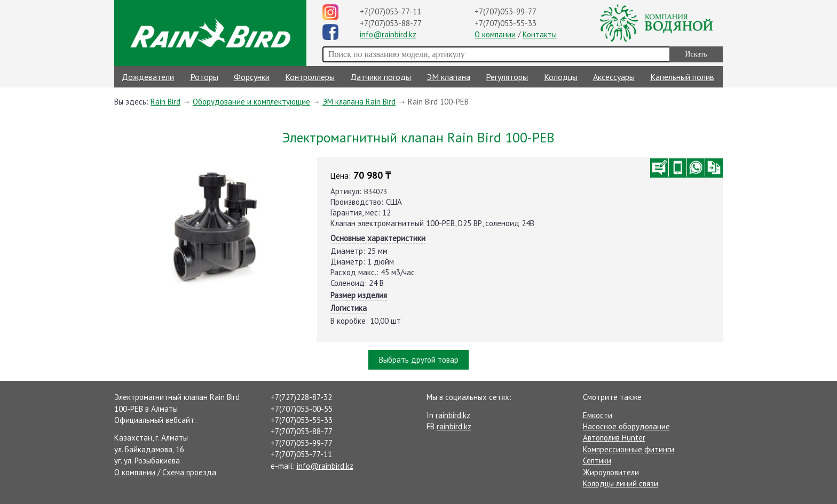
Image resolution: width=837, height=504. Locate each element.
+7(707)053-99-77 (506, 11)
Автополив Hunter (614, 438)
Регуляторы (507, 77)
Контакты (540, 34)
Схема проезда (189, 472)
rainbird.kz (453, 415)
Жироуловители (611, 472)
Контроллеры (310, 77)
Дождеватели (148, 77)
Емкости (598, 415)
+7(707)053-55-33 (506, 23)
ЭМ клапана (449, 77)
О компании (495, 34)
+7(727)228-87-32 (301, 397)
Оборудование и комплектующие (251, 102)
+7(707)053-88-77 (391, 23)
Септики (597, 461)
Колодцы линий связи (621, 483)
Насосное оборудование (626, 426)
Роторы (204, 77)
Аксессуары (614, 77)
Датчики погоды (381, 77)
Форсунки (252, 77)
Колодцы (561, 77)
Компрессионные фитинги (629, 449)
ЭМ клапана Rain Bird (359, 102)
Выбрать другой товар (419, 360)
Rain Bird (165, 102)
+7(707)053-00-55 (302, 409)
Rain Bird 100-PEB (438, 102)
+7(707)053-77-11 (390, 11)
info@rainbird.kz (388, 34)
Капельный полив (682, 77)
